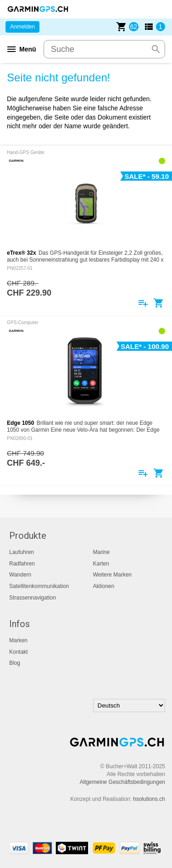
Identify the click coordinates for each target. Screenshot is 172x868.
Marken (18, 640)
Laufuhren (22, 552)
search (156, 49)
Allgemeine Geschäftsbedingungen (122, 782)
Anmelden (22, 27)
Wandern (20, 575)
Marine (102, 552)
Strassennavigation (33, 598)
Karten (101, 564)
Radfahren (22, 564)
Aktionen (104, 586)
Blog (15, 663)
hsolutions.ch (149, 799)
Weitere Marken (112, 575)
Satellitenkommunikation (39, 586)
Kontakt (19, 652)
